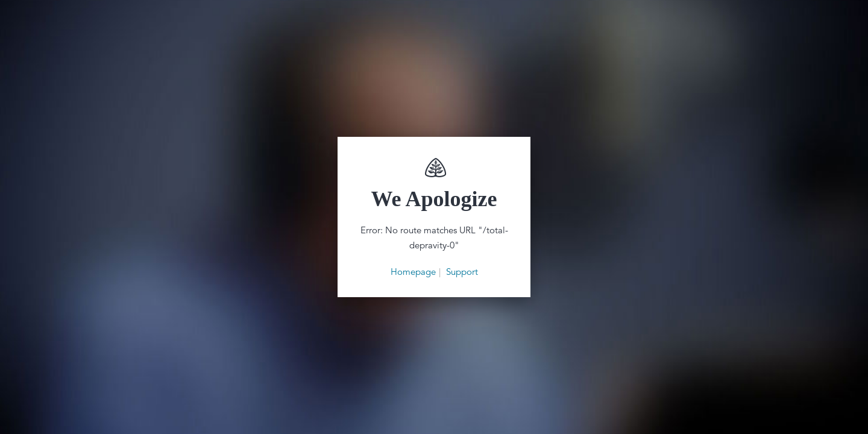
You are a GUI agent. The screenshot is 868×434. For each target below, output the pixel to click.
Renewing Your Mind (434, 168)
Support (462, 272)
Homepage (413, 272)
